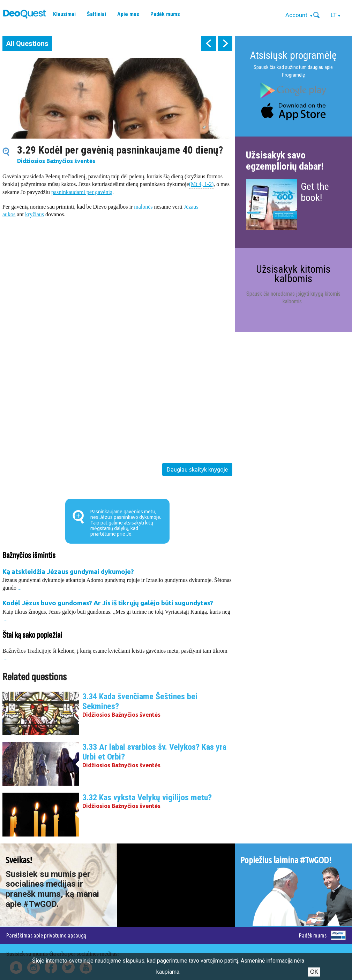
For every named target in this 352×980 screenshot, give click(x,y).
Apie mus (128, 14)
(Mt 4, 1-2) (201, 184)
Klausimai (64, 14)
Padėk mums (165, 14)
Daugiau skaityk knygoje (197, 469)
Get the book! (315, 192)
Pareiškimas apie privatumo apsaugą (46, 935)
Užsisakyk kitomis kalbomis (293, 274)
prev (209, 44)
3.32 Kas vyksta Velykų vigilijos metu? (147, 798)
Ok (314, 972)
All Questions (27, 44)
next (225, 44)
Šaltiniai (96, 14)
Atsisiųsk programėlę (293, 55)
